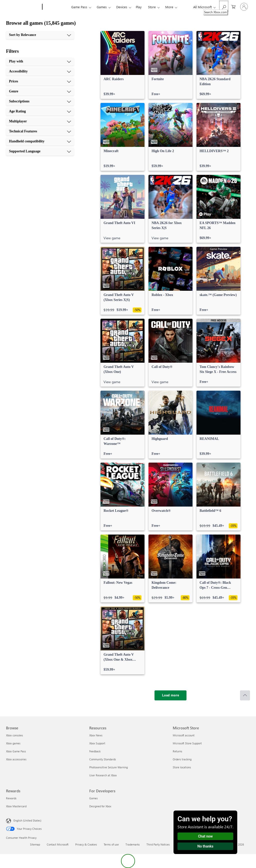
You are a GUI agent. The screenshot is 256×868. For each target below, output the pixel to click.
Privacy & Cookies (86, 844)
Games (102, 7)
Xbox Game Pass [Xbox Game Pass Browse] (16, 751)
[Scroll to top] (245, 695)
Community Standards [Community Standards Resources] (103, 759)
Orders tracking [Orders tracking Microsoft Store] (182, 759)
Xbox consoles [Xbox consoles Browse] (14, 735)
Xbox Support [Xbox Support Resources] (97, 743)
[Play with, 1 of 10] (40, 61)
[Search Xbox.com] (224, 6)
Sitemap (35, 844)
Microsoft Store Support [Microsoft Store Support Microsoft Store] (187, 743)
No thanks (205, 846)
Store (152, 7)
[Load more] (170, 695)
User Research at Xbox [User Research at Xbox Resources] (103, 775)
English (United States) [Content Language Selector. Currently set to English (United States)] (27, 820)
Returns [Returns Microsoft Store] (177, 751)
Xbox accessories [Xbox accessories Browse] (16, 759)
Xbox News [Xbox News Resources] (96, 735)
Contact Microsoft (58, 844)
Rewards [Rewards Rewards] (11, 798)
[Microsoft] (23, 7)
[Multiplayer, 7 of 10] (40, 121)
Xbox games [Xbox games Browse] (13, 743)
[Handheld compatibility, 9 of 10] (40, 141)
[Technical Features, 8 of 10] (40, 131)
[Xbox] (56, 7)
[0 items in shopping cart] (233, 6)
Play (139, 7)
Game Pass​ (79, 7)
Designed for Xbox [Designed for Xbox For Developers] (100, 806)
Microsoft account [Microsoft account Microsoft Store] (184, 735)
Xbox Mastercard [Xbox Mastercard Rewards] (16, 806)
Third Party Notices (158, 844)
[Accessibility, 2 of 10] (40, 71)
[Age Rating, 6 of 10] (40, 111)
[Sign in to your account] (244, 7)
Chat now (205, 836)
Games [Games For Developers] (93, 798)
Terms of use (111, 844)
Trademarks (133, 844)
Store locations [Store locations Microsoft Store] (182, 767)
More (169, 7)
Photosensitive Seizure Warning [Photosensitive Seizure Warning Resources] (108, 767)
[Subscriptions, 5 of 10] (40, 101)
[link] (122, 65)
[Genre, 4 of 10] (40, 91)
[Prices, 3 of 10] (40, 81)
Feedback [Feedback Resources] (95, 751)
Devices (122, 7)
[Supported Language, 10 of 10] (40, 151)
